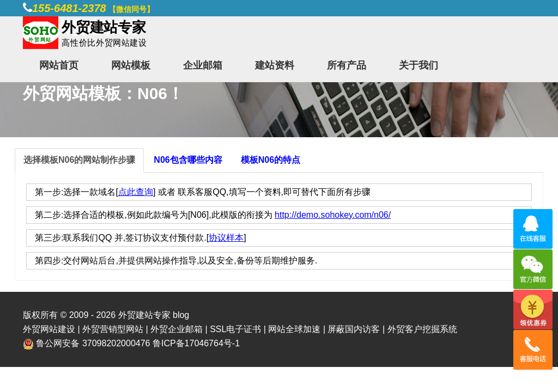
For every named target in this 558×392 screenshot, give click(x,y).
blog (181, 315)
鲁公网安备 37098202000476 (93, 343)
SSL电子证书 (235, 329)
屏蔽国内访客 (354, 329)
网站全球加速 (294, 329)
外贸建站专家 (145, 315)
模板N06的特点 (271, 160)
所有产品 (347, 65)
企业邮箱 (203, 65)
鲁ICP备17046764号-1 (196, 343)
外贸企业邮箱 (177, 329)
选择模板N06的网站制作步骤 (79, 160)
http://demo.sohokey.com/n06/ (333, 215)
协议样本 (226, 238)
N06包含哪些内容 (188, 160)
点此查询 (136, 192)
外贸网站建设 (49, 329)
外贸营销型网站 (113, 329)
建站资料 (275, 65)
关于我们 (418, 65)
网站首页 (59, 65)
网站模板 (131, 65)
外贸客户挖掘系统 (422, 329)
